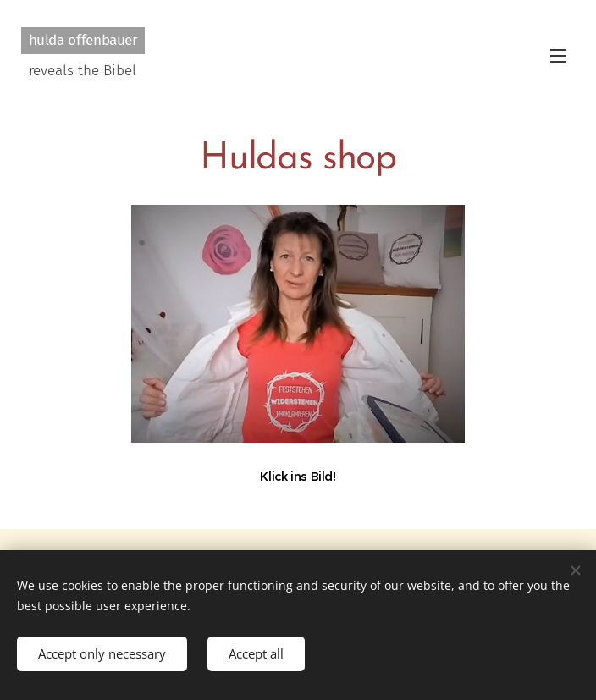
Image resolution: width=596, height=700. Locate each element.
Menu (558, 56)
